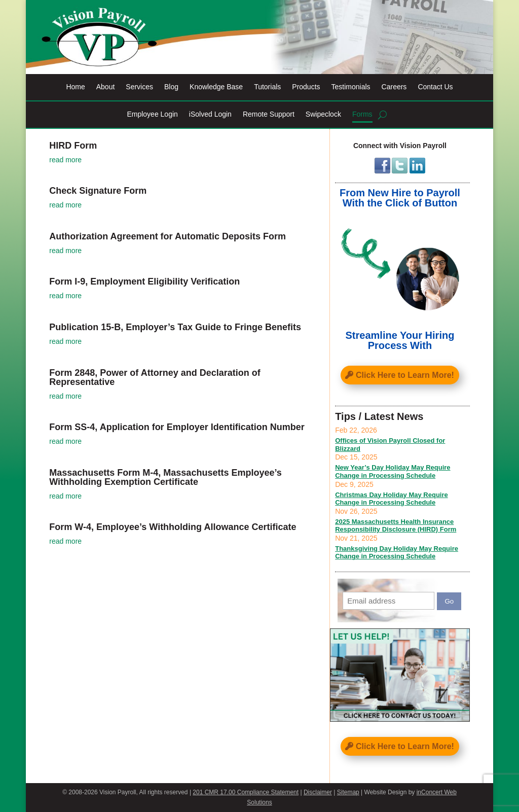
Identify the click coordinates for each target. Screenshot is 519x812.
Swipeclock (323, 114)
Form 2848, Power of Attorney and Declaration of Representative (155, 377)
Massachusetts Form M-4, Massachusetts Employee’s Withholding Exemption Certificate (165, 477)
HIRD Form (73, 146)
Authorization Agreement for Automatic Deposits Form (168, 236)
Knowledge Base (216, 87)
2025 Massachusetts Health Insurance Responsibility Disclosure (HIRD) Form (396, 526)
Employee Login (152, 114)
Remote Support (269, 114)
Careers (394, 87)
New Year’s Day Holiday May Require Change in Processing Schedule (393, 471)
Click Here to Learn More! (405, 375)
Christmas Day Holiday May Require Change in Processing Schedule (392, 499)
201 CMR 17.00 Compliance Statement (246, 792)
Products (306, 87)
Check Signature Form (98, 191)
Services (139, 87)
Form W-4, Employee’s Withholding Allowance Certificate (173, 527)
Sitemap (348, 792)
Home (75, 87)
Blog (171, 87)
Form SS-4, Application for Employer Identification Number (177, 427)
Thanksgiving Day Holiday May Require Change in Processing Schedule (397, 553)
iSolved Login (210, 114)
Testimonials (351, 87)
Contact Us (435, 87)
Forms (362, 114)
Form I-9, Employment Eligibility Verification (144, 281)
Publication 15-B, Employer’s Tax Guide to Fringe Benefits (175, 327)
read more (65, 160)
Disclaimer (318, 792)
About (106, 87)
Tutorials (267, 87)
